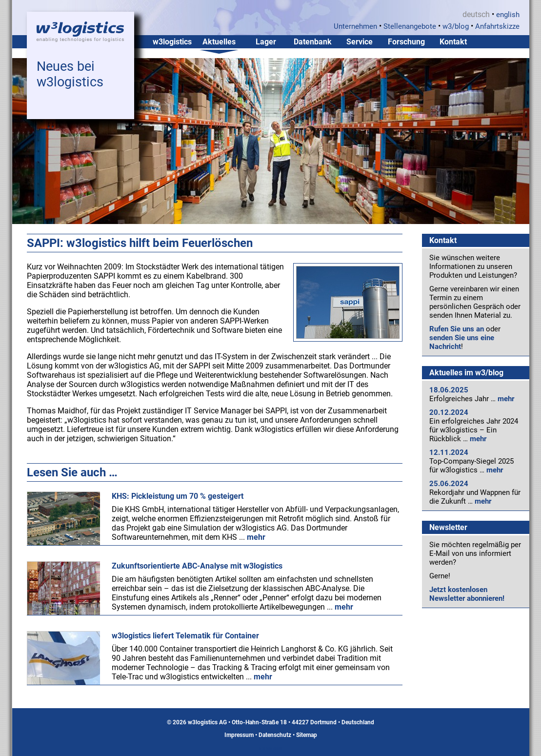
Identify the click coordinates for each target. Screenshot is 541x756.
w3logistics (172, 42)
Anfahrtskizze (497, 26)
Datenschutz (275, 735)
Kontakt (453, 42)
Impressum (239, 735)
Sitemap (307, 735)
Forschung (406, 42)
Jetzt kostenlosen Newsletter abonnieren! (467, 594)
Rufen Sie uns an (457, 329)
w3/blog (456, 26)
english (508, 15)
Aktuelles (219, 42)
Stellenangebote (410, 26)
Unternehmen (355, 26)
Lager (266, 42)
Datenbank (313, 42)
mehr (506, 399)
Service (360, 42)
